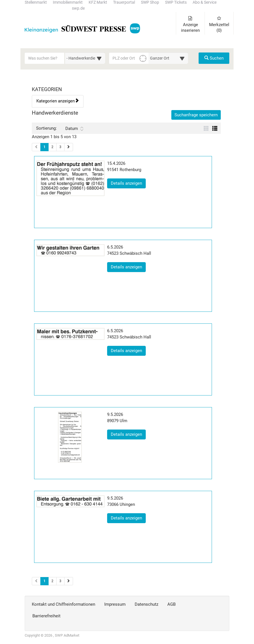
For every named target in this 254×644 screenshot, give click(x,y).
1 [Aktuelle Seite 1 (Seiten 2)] (44, 581)
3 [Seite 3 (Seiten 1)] (60, 147)
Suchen (214, 58)
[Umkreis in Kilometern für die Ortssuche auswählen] (168, 58)
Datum (74, 129)
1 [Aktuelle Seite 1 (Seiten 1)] (44, 147)
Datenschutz (146, 604)
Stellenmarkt (36, 2)
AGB (171, 604)
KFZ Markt (98, 2)
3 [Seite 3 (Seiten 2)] (60, 581)
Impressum (115, 604)
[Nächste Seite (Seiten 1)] (69, 147)
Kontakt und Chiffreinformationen (63, 604)
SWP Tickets (176, 2)
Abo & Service (205, 2)
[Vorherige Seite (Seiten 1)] (36, 147)
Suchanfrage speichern (196, 115)
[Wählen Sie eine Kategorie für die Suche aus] (85, 58)
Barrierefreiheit (46, 616)
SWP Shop (150, 2)
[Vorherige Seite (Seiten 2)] (36, 581)
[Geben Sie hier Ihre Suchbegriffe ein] (45, 58)
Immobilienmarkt (68, 2)
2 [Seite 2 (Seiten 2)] (52, 581)
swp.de (78, 8)
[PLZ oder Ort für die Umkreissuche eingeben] (129, 58)
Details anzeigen (128, 183)
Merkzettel (219, 25)
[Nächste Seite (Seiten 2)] (69, 581)
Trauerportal (124, 2)
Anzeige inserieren (190, 25)
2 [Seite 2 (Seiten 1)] (52, 147)
